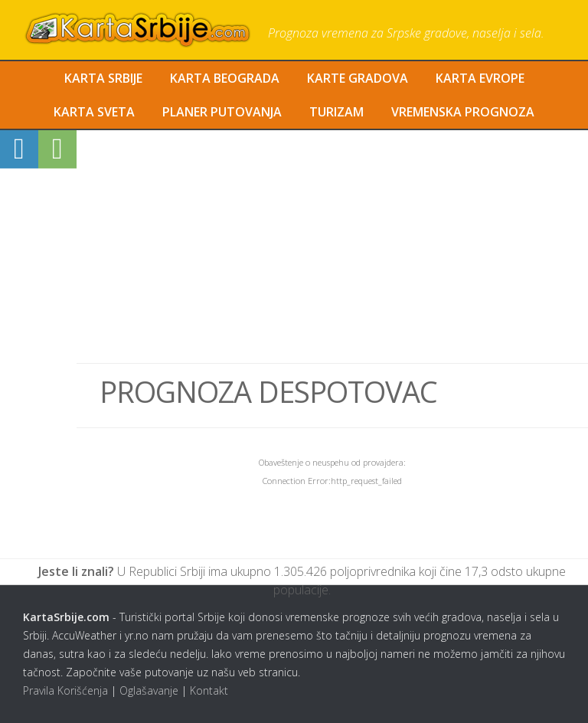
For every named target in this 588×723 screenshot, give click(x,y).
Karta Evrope (480, 78)
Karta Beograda (225, 78)
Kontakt (209, 690)
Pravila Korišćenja (65, 690)
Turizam (336, 112)
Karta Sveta (94, 112)
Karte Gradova (358, 78)
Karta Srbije (103, 78)
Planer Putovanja (222, 112)
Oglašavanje (149, 690)
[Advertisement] (332, 247)
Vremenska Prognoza (463, 112)
